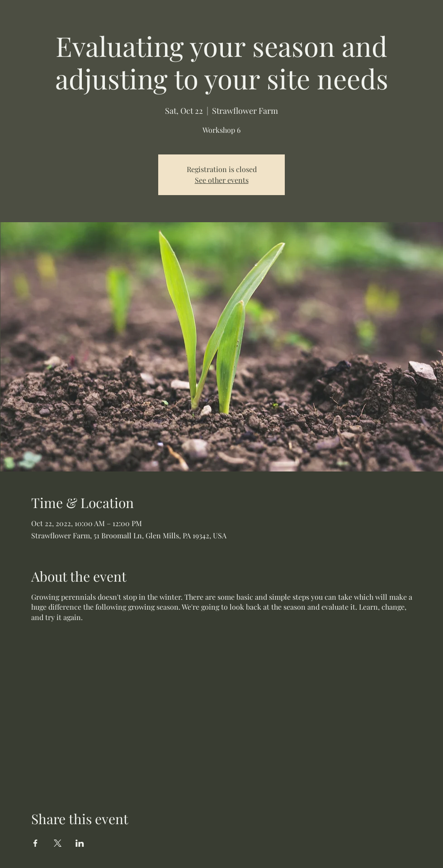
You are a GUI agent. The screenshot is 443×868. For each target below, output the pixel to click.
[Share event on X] (58, 843)
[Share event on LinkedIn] (80, 843)
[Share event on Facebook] (35, 843)
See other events (222, 180)
